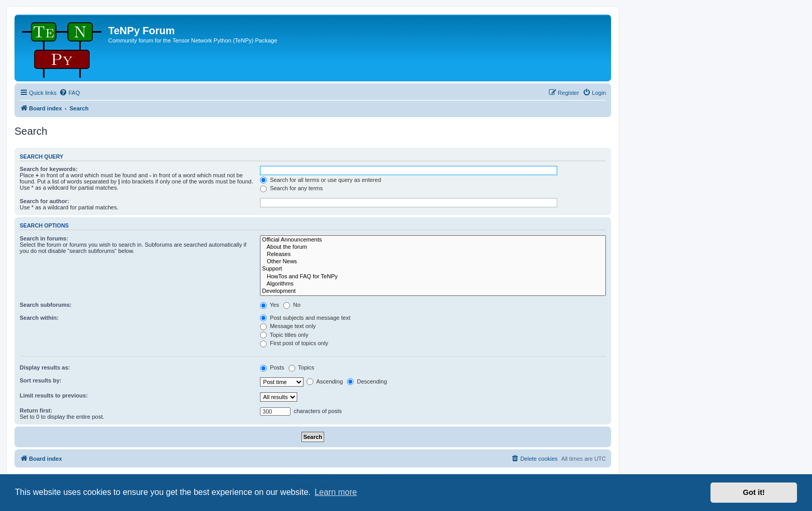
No (292, 305)
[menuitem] (69, 93)
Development (433, 291)
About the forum (433, 247)
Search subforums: (46, 305)
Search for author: (44, 201)
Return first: (36, 410)
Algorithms (433, 284)
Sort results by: (41, 380)
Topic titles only (284, 335)
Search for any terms (291, 188)
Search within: (39, 318)
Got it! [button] (754, 492)
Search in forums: (44, 238)
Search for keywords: (49, 169)
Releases (433, 254)
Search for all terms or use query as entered (321, 180)
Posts (272, 367)
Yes (270, 305)
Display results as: (45, 367)
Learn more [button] (336, 492)
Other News (433, 262)
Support (433, 269)
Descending (367, 381)
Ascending (325, 381)
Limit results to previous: (54, 395)
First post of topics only (294, 343)
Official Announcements (433, 240)
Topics (301, 367)
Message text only (288, 326)
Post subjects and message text (305, 318)
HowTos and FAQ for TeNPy (433, 277)
